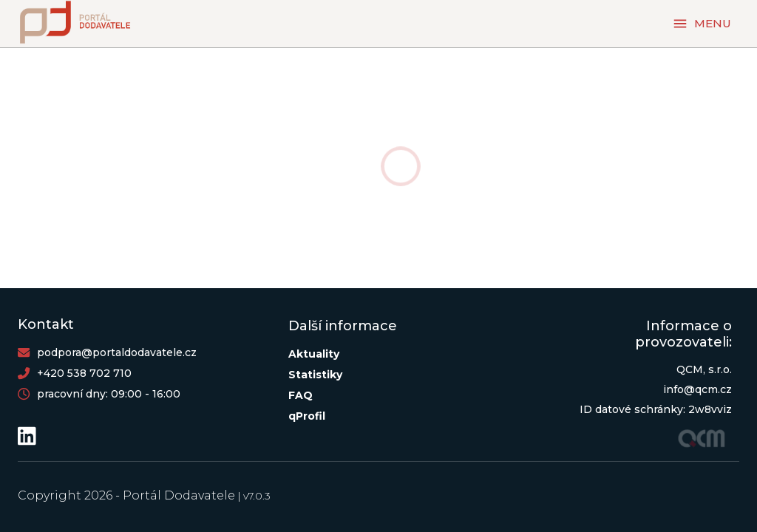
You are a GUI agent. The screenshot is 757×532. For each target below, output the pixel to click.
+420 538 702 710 (84, 373)
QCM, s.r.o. (704, 369)
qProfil (307, 416)
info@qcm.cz (697, 389)
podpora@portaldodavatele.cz (117, 352)
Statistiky (315, 375)
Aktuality (314, 354)
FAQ (301, 395)
